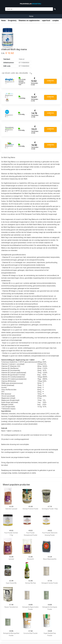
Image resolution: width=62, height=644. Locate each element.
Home (31, 16)
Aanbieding (50, 81)
